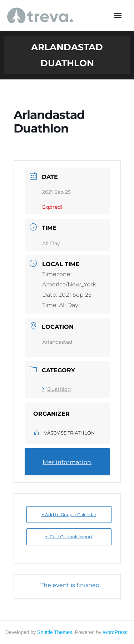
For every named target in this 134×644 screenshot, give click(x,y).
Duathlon (56, 389)
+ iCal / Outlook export (69, 537)
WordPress (115, 632)
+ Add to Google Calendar (69, 515)
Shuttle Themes (55, 632)
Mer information (67, 462)
